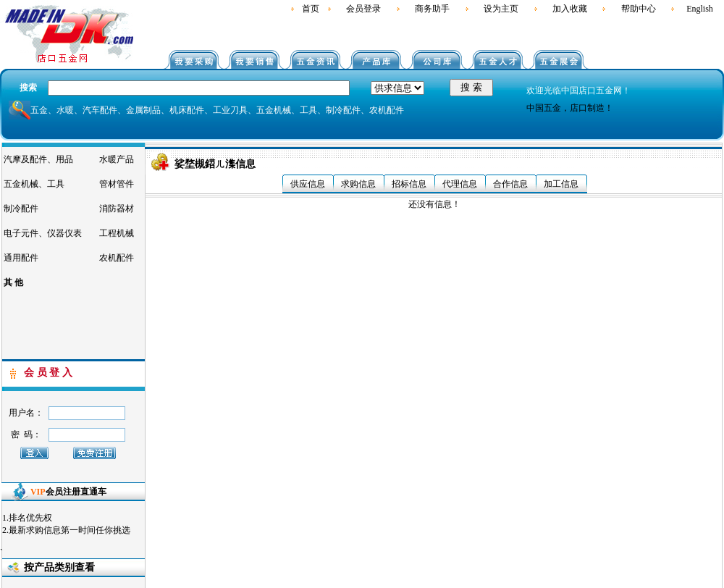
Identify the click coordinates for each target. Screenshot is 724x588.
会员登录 (363, 9)
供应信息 (308, 184)
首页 (311, 9)
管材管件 (117, 184)
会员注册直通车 (68, 492)
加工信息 (561, 184)
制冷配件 (21, 209)
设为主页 (501, 9)
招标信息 (409, 184)
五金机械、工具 (34, 184)
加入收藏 (570, 9)
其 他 (13, 282)
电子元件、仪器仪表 (43, 233)
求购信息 (358, 184)
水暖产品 (117, 159)
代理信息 (460, 184)
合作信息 (510, 184)
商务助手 (432, 9)
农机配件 (117, 258)
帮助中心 (639, 9)
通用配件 (21, 258)
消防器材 (117, 209)
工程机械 (117, 233)
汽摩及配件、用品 (38, 159)
